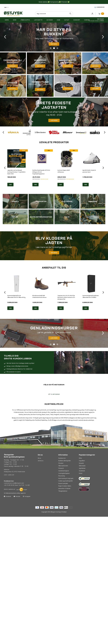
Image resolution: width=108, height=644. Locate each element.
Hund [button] (59, 20)
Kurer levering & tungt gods (66, 491)
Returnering (62, 489)
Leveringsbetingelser (64, 486)
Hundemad (82, 484)
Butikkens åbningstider (65, 473)
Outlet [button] (67, 20)
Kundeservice (99, 7)
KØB (10, 185)
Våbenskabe (82, 479)
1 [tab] (51, 48)
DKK (5, 7)
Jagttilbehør (82, 481)
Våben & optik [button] (25, 20)
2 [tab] (54, 48)
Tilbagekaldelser (63, 504)
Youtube (17, 521)
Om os (39, 471)
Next (103, 37)
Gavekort (77, 20)
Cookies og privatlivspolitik (65, 494)
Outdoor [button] (50, 20)
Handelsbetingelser (64, 484)
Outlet (81, 486)
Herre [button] (7, 20)
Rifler (80, 471)
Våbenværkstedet (63, 479)
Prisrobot (61, 476)
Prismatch (61, 481)
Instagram (27, 521)
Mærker (87, 20)
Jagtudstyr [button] (38, 20)
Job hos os (41, 473)
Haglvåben (82, 473)
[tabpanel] (54, 37)
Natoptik (81, 476)
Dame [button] (15, 20)
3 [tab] (57, 48)
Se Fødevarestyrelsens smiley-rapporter (15, 506)
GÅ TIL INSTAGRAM (54, 407)
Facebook (7, 521)
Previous (5, 37)
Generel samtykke (63, 496)
